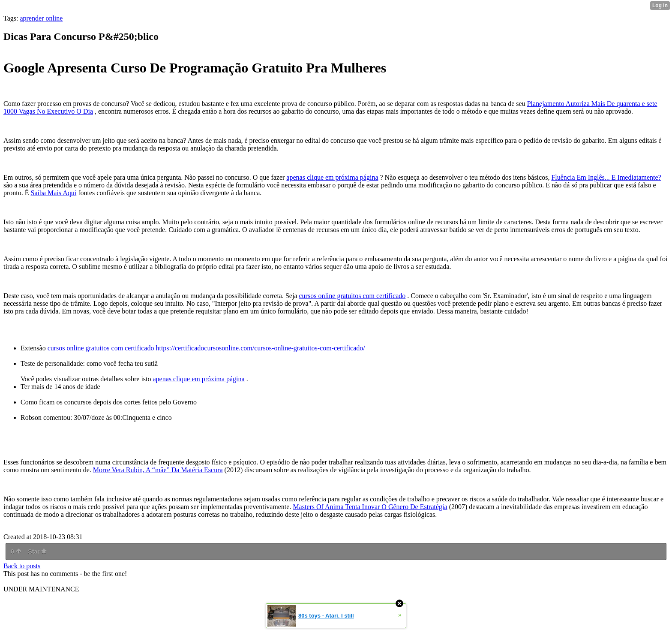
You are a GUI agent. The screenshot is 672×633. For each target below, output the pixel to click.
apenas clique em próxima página (332, 177)
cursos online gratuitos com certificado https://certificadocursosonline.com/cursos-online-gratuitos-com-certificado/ (206, 348)
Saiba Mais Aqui (54, 193)
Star (37, 552)
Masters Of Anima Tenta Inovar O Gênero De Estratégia (370, 507)
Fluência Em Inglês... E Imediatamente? (606, 177)
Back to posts (22, 566)
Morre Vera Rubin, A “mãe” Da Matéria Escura (158, 470)
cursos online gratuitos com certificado (352, 296)
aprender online (41, 18)
